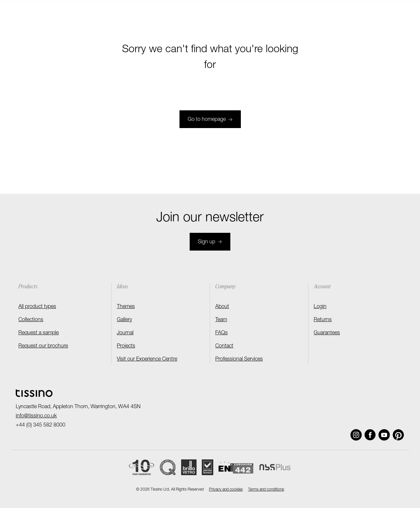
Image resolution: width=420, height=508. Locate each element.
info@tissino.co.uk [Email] (36, 416)
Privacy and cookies (226, 490)
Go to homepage (210, 120)
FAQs (221, 333)
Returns (323, 320)
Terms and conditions (266, 490)
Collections (31, 320)
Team (221, 320)
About (222, 307)
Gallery (124, 320)
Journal (125, 333)
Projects (126, 346)
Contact (224, 346)
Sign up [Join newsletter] (210, 242)
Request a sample (39, 333)
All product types (37, 307)
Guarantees (327, 333)
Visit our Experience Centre (147, 360)
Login (320, 307)
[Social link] (356, 435)
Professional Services (239, 360)
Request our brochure (43, 346)
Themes (126, 307)
